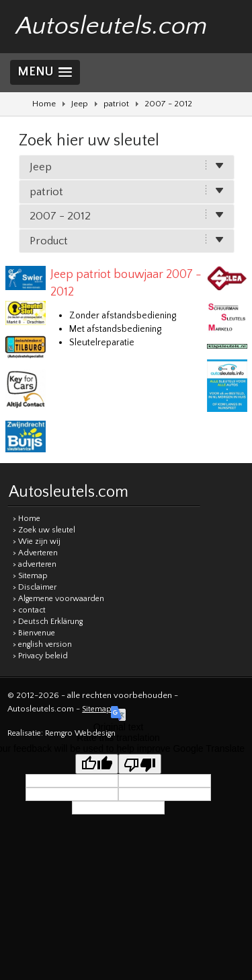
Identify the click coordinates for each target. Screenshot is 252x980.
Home (44, 104)
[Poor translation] (140, 764)
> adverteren (35, 564)
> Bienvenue (34, 633)
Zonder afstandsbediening (123, 316)
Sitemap (97, 709)
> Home (27, 519)
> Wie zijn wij (37, 541)
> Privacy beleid (40, 656)
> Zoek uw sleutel (44, 530)
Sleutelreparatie (102, 343)
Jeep (80, 104)
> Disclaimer (35, 587)
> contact (29, 610)
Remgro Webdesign (80, 733)
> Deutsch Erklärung (48, 622)
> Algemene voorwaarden (58, 599)
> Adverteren (35, 553)
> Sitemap (30, 576)
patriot (116, 104)
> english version (42, 644)
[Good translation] (97, 764)
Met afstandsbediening (115, 329)
